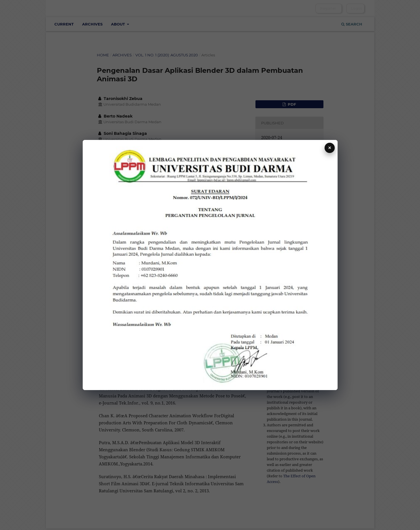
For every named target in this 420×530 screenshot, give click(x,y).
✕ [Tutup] (330, 148)
